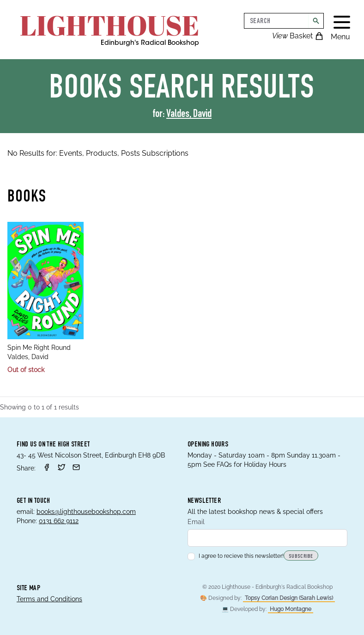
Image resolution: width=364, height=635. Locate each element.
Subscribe (301, 556)
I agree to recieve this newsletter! (236, 556)
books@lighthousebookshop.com (86, 512)
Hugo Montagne (291, 609)
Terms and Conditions (49, 599)
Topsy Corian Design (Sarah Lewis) (289, 598)
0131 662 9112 (59, 521)
